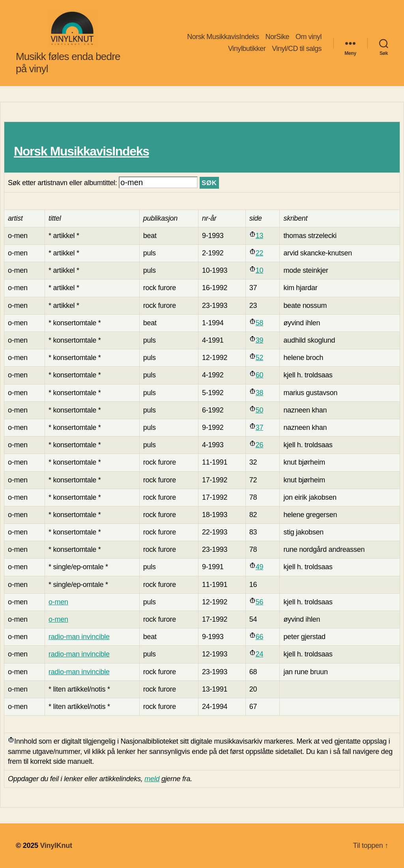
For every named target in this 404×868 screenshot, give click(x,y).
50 (259, 410)
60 (259, 375)
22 (259, 253)
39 (259, 340)
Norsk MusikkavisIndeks (223, 37)
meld (152, 779)
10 (259, 270)
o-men (58, 602)
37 (259, 427)
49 (259, 567)
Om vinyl (309, 37)
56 (259, 602)
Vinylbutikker (247, 49)
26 (259, 445)
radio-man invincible (79, 637)
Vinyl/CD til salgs (297, 49)
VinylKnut (56, 846)
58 (259, 323)
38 (259, 393)
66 (259, 637)
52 (259, 358)
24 (259, 654)
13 (259, 236)
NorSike (277, 37)
